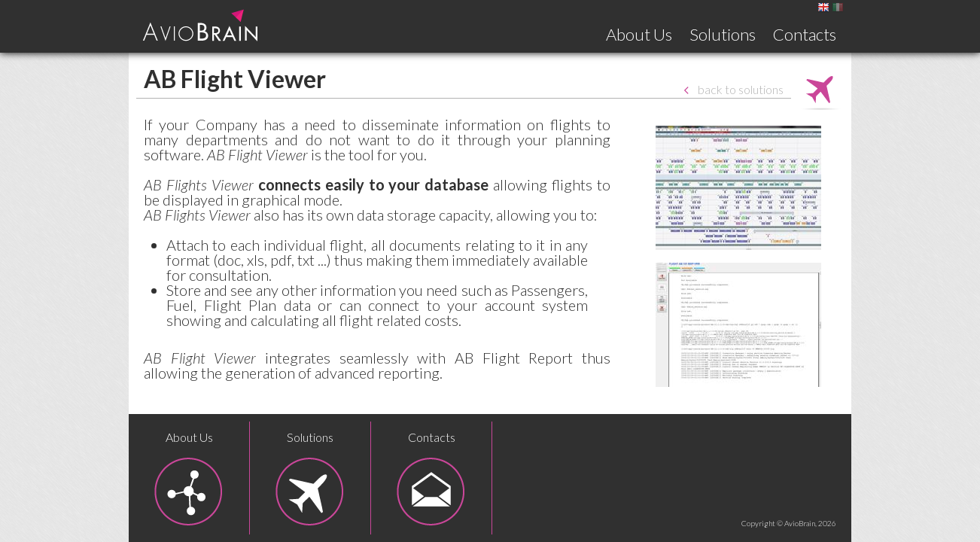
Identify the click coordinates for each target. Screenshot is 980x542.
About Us (639, 34)
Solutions (723, 34)
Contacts (805, 34)
